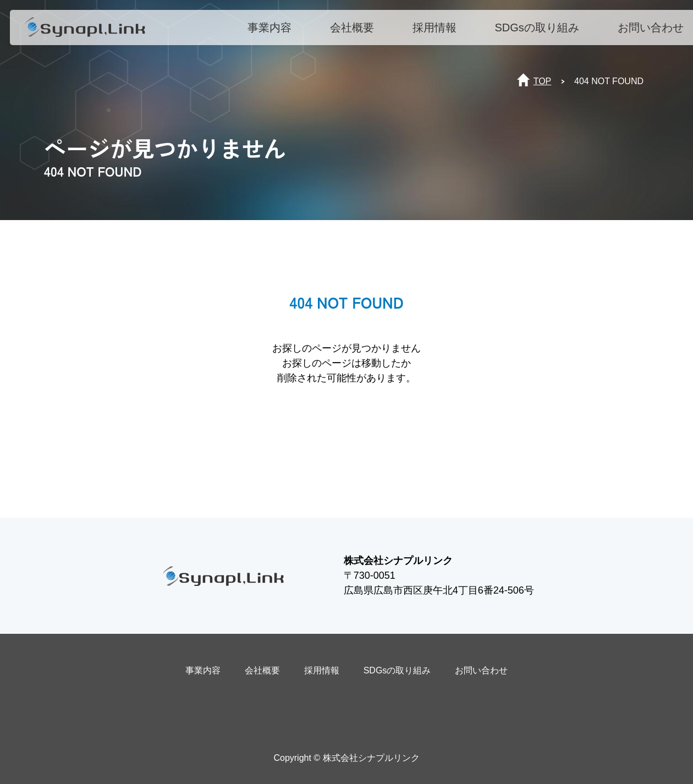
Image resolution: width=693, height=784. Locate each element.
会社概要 (356, 31)
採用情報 (438, 31)
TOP (543, 81)
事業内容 (273, 31)
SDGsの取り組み (541, 31)
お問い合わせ (654, 31)
